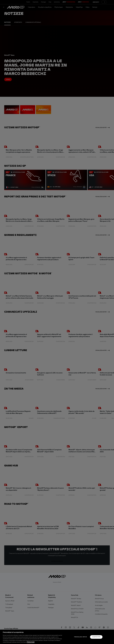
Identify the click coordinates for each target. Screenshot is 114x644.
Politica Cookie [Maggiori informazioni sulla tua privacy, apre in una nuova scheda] (31, 642)
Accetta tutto (96, 637)
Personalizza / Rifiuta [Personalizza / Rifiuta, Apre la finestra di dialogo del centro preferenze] (81, 637)
